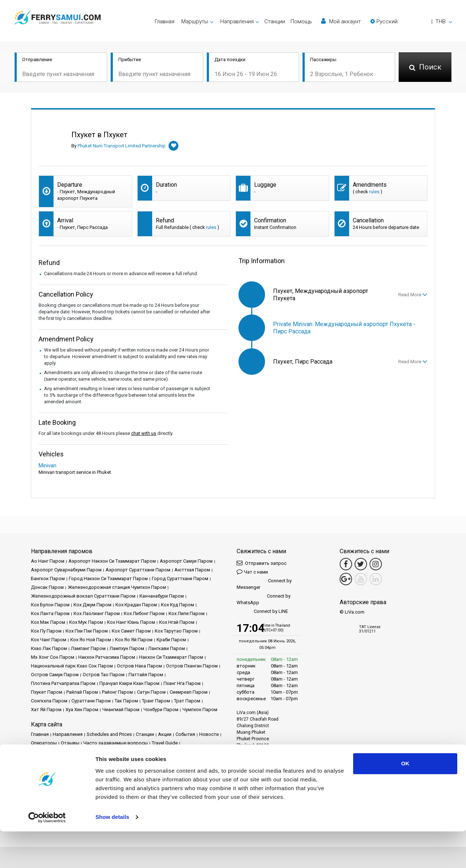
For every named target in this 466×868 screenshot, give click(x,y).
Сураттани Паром (91, 701)
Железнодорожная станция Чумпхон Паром (117, 587)
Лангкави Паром (167, 648)
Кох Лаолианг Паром (97, 613)
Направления (68, 734)
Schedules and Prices (109, 734)
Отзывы (70, 743)
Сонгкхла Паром (49, 701)
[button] (411, 21)
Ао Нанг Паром (48, 561)
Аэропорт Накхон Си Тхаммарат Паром (112, 561)
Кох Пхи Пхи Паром (87, 631)
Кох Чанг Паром (49, 640)
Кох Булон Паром (50, 605)
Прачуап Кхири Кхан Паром (129, 683)
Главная (165, 21)
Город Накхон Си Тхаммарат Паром (108, 578)
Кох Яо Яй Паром (134, 640)
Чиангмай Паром (121, 710)
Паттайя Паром (146, 675)
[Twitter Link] (361, 564)
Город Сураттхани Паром (180, 578)
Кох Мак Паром (48, 622)
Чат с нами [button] (252, 572)
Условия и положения (121, 752)
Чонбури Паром (161, 710)
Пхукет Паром (47, 692)
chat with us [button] (144, 433)
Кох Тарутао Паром (176, 631)
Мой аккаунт (341, 21)
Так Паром (126, 701)
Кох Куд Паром (177, 605)
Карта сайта (140, 760)
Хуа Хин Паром (82, 710)
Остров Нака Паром (139, 666)
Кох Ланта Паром (50, 613)
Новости (209, 734)
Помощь (301, 21)
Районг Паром (117, 692)
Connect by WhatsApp (264, 599)
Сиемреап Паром (189, 692)
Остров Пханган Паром (192, 666)
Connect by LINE (262, 612)
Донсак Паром (47, 587)
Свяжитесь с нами (178, 760)
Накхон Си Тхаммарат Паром (171, 657)
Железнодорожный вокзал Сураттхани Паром (83, 596)
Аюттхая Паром (192, 570)
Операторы (44, 743)
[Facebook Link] (346, 564)
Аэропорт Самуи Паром (186, 561)
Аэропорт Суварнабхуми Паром (66, 570)
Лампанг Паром (88, 648)
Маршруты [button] (195, 21)
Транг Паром (156, 701)
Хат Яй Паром (46, 710)
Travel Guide (165, 743)
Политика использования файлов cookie (77, 760)
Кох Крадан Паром (136, 605)
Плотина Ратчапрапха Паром (63, 683)
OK (405, 800)
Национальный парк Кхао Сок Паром (72, 666)
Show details (112, 854)
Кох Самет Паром (131, 631)
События (185, 734)
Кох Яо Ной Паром (91, 640)
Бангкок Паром (48, 578)
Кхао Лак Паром (49, 648)
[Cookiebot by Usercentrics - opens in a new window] (47, 854)
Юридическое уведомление (62, 752)
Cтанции (275, 21)
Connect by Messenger (264, 584)
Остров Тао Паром (104, 675)
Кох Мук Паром (86, 622)
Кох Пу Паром (46, 631)
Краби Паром (171, 640)
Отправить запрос (262, 563)
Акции (165, 734)
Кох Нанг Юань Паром (131, 622)
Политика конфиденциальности (185, 752)
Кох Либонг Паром (144, 613)
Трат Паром (187, 701)
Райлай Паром (82, 692)
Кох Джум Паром (92, 605)
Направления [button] (237, 21)
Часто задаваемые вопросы (116, 743)
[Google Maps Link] (346, 579)
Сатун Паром (151, 692)
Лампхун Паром (127, 648)
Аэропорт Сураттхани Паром (138, 570)
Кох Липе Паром (187, 613)
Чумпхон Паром (200, 710)
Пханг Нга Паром (182, 683)
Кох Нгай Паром (177, 622)
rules (374, 192)
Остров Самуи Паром (55, 675)
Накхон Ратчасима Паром (107, 657)
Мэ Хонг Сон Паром (53, 657)
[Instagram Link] (376, 564)
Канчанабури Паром (162, 596)
